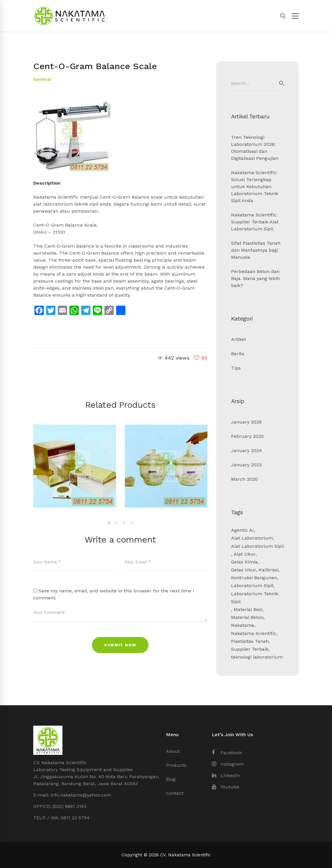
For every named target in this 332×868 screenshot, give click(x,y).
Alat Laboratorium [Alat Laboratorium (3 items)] (252, 538)
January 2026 (246, 422)
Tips (236, 368)
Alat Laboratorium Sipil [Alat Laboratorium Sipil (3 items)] (257, 546)
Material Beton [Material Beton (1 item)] (247, 617)
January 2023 (246, 465)
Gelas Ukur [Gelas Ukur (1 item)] (244, 570)
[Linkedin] (226, 776)
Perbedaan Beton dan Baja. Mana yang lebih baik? (255, 278)
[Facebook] (227, 753)
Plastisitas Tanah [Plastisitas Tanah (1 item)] (250, 641)
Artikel (238, 339)
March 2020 (244, 479)
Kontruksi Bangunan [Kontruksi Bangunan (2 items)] (254, 578)
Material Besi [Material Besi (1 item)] (248, 609)
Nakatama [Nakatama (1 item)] (243, 625)
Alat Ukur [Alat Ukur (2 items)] (245, 554)
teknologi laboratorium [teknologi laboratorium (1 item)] (257, 657)
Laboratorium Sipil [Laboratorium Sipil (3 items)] (252, 586)
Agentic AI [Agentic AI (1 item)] (242, 530)
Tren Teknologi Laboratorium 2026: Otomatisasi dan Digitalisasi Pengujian (255, 148)
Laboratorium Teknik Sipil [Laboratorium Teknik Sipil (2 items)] (255, 598)
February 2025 (247, 436)
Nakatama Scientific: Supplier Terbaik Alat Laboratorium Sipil (255, 222)
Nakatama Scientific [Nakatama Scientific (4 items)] (254, 633)
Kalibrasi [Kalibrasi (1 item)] (269, 570)
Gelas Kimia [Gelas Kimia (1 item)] (244, 562)
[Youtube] (226, 787)
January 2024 (247, 450)
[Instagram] (228, 764)
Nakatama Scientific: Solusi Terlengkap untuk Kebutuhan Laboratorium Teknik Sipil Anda (255, 187)
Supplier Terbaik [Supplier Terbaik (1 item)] (250, 649)
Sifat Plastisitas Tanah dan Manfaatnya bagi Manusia (256, 250)
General (42, 79)
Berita (238, 354)
